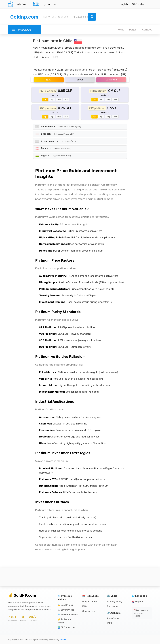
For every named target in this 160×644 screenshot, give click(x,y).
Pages (133, 30)
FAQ (84, 606)
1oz (66, 99)
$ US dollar (138, 4)
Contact (147, 30)
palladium (111, 80)
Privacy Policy (115, 602)
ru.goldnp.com (49, 4)
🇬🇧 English (137, 602)
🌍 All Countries (66, 628)
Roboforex (113, 619)
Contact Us (88, 611)
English (124, 4)
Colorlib (63, 640)
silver (80, 80)
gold (49, 80)
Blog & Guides (90, 602)
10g (59, 99)
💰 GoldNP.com (22, 595)
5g (52, 99)
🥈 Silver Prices (66, 610)
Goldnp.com (24, 17)
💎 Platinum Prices (68, 615)
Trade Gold (21, 4)
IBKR (110, 623)
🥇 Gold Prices (65, 605)
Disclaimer (113, 606)
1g (45, 99)
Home (121, 30)
